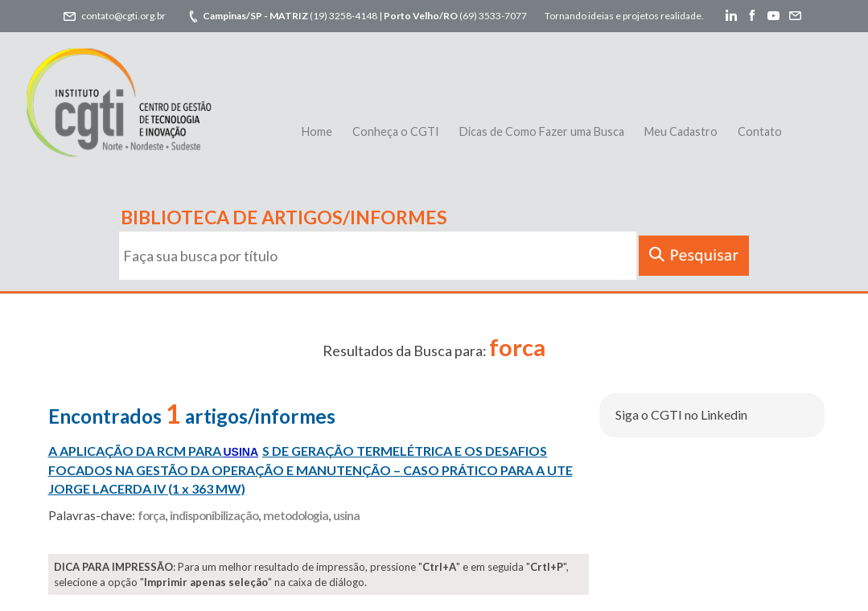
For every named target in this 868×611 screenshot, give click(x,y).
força (151, 515)
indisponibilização (214, 515)
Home (317, 131)
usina (346, 515)
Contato (760, 131)
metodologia (296, 515)
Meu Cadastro (681, 131)
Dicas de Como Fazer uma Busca (542, 131)
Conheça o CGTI (396, 131)
